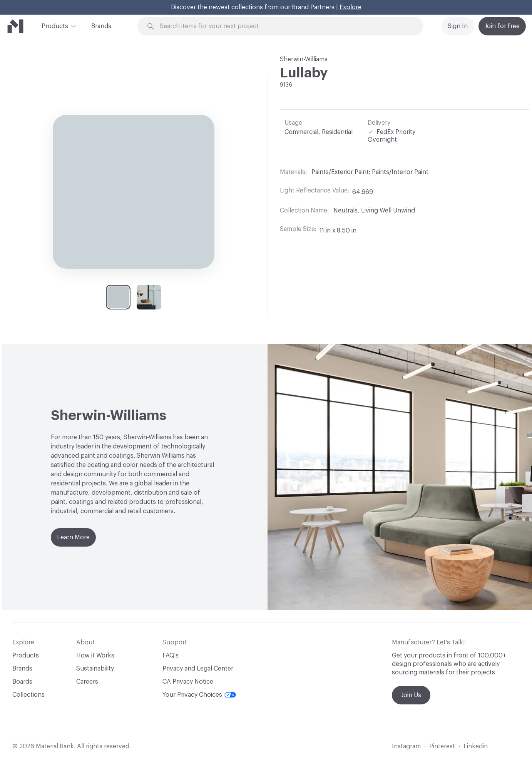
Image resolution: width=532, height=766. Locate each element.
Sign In (458, 26)
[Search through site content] (284, 26)
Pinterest (442, 746)
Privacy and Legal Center (198, 669)
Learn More (73, 537)
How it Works (95, 656)
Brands (101, 26)
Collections (28, 695)
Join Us (411, 695)
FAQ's (171, 656)
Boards (22, 682)
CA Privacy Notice (188, 682)
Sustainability (95, 669)
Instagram (406, 746)
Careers (87, 682)
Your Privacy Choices (199, 695)
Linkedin (476, 746)
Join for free (502, 26)
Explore (350, 7)
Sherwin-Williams (304, 59)
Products (55, 25)
